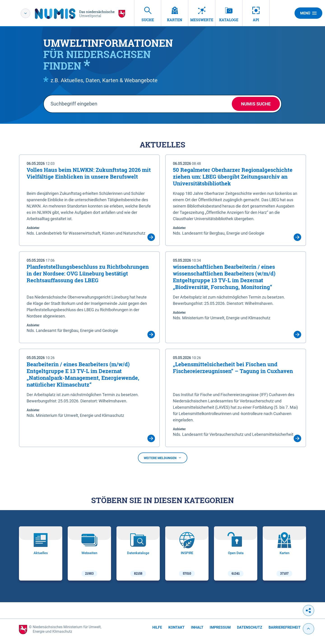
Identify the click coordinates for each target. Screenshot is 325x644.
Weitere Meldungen (163, 458)
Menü (308, 13)
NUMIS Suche (256, 104)
